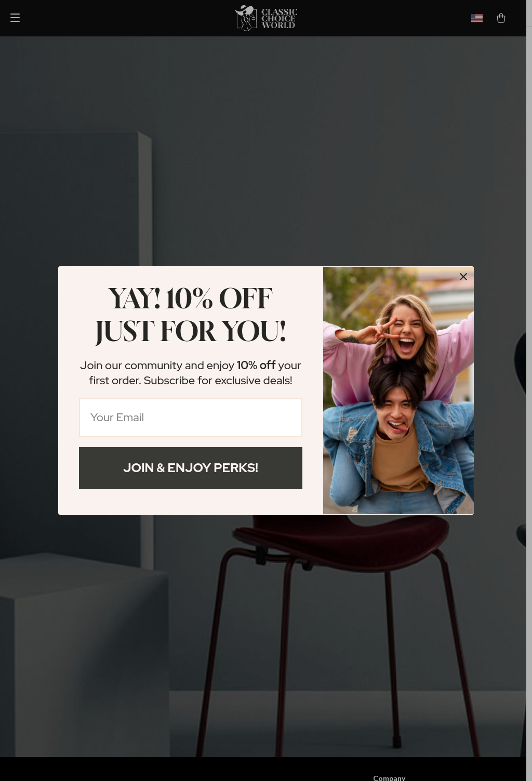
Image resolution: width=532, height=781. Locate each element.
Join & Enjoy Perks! (191, 468)
